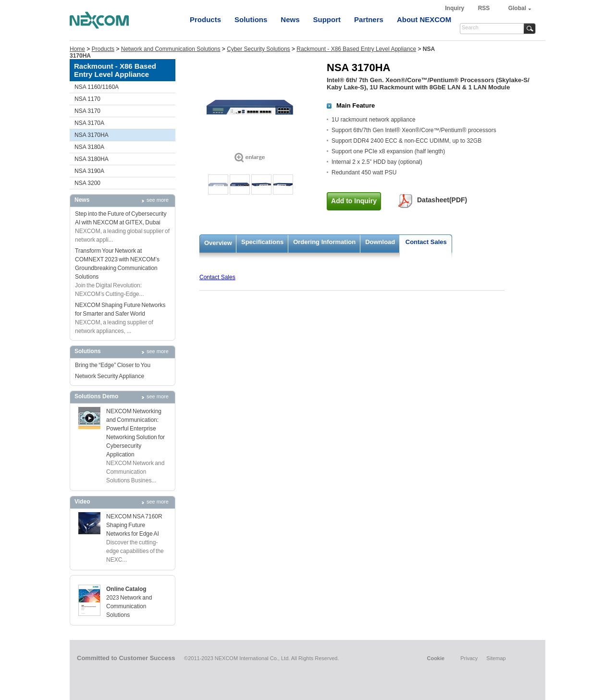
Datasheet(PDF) (442, 200)
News (290, 19)
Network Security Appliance (110, 376)
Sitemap (496, 658)
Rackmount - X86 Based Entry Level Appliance (356, 49)
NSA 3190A (89, 171)
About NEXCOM (424, 19)
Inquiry (455, 8)
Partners (369, 19)
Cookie (436, 658)
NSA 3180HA (92, 159)
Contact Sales (426, 242)
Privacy (469, 658)
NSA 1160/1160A (97, 87)
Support (327, 19)
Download (380, 242)
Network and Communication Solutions (171, 49)
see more (158, 200)
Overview (218, 243)
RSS (484, 8)
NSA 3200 (87, 183)
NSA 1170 (87, 99)
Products (205, 19)
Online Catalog (126, 589)
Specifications (262, 242)
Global (517, 8)
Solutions (251, 19)
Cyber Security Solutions (258, 49)
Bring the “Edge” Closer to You (113, 365)
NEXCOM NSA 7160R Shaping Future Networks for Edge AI (134, 525)
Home (77, 49)
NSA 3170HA (92, 135)
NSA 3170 (87, 111)
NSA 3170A (89, 123)
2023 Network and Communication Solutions (129, 606)
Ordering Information (324, 242)
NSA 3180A (89, 147)
